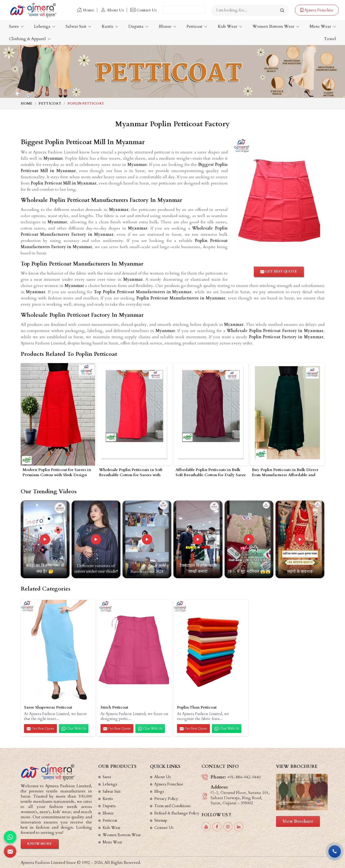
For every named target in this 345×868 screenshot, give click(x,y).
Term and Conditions (172, 806)
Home (85, 10)
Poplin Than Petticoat (197, 707)
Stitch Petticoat (114, 707)
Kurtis (110, 26)
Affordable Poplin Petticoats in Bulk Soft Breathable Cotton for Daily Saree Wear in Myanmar (211, 473)
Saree (16, 26)
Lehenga (45, 26)
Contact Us (143, 10)
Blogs (159, 791)
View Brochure (298, 821)
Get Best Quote (40, 729)
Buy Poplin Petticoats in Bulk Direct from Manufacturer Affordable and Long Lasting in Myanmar (285, 473)
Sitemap (161, 820)
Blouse (167, 26)
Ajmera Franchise (317, 10)
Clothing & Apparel (30, 39)
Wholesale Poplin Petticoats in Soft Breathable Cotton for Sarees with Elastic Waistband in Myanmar (131, 473)
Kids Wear (230, 26)
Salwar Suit (78, 26)
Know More (39, 844)
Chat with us (74, 729)
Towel (330, 39)
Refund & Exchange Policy (177, 813)
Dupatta (138, 26)
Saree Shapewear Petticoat (48, 707)
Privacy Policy (166, 799)
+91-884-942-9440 (244, 777)
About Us (112, 10)
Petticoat (197, 26)
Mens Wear (323, 26)
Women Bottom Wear (276, 26)
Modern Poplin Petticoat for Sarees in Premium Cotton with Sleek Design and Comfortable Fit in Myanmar (57, 473)
